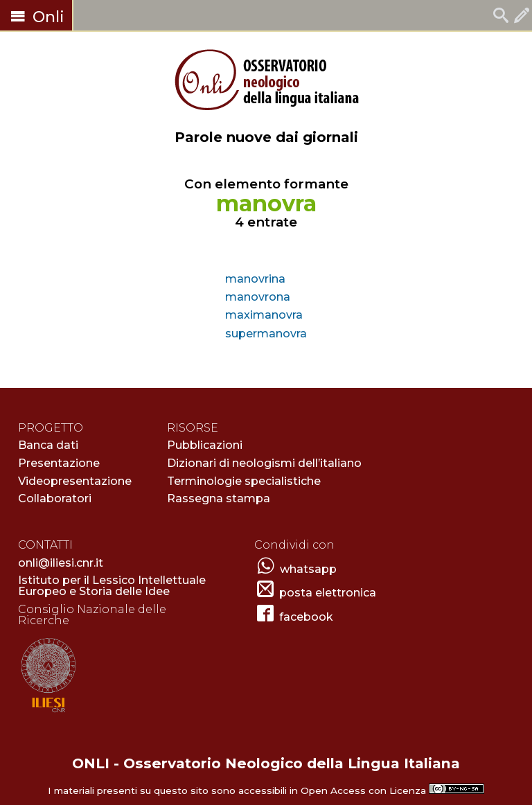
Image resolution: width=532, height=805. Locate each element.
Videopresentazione (75, 481)
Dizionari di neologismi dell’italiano (264, 463)
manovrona (258, 297)
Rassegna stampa (219, 498)
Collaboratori (55, 498)
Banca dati (48, 445)
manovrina (255, 279)
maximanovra (264, 315)
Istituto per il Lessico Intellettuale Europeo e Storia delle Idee (112, 586)
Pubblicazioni (205, 445)
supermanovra (266, 334)
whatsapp (308, 569)
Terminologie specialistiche (244, 481)
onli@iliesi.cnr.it (61, 563)
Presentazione (59, 463)
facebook (306, 617)
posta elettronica (328, 593)
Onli (36, 17)
